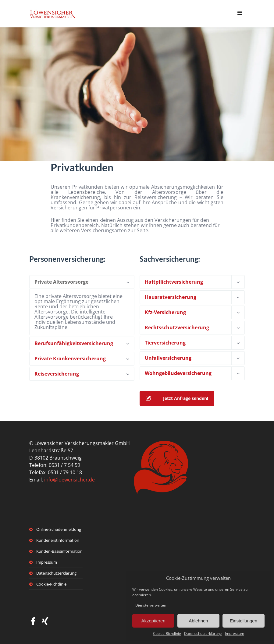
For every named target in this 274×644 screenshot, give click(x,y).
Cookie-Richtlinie (167, 633)
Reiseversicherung (57, 374)
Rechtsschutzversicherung (177, 327)
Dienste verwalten (151, 605)
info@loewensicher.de (69, 480)
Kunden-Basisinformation (59, 551)
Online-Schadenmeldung (59, 529)
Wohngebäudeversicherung (178, 373)
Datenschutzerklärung (203, 633)
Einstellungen (244, 621)
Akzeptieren (153, 621)
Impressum (235, 633)
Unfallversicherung (168, 358)
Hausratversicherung (171, 297)
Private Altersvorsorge (61, 282)
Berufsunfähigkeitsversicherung (74, 343)
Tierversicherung (165, 343)
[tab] (82, 282)
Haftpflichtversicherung (174, 282)
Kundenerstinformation (58, 540)
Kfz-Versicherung (165, 312)
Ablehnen (198, 621)
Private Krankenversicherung (70, 359)
